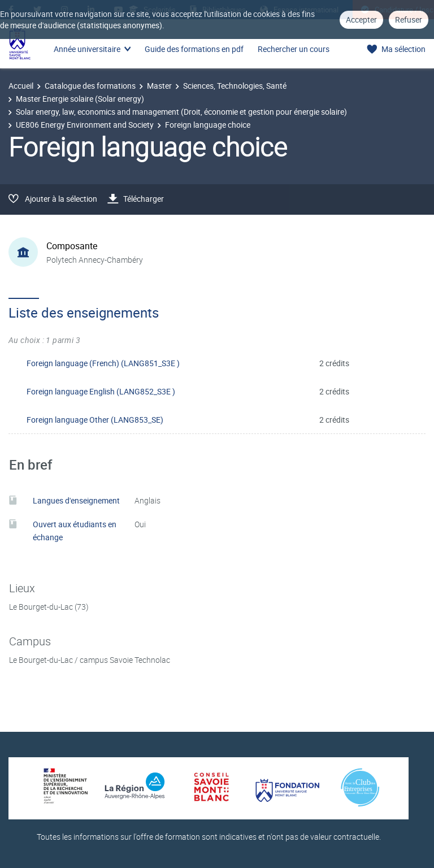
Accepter (361, 19)
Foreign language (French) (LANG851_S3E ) (103, 363)
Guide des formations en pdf (194, 49)
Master (159, 86)
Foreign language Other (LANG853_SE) (95, 420)
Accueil (21, 86)
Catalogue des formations (90, 86)
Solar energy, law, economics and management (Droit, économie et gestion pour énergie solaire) (181, 112)
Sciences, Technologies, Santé (235, 86)
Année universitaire (87, 49)
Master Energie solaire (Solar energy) (80, 99)
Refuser (409, 19)
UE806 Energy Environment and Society (85, 125)
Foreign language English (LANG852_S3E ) (101, 391)
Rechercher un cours (294, 49)
